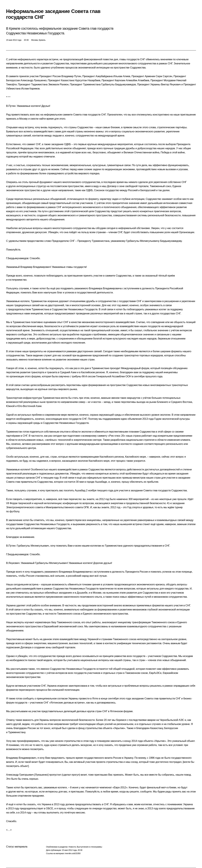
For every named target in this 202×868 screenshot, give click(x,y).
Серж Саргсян (164, 76)
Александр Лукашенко (34, 80)
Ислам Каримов (30, 89)
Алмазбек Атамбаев (138, 80)
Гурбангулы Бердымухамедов (118, 84)
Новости (72, 847)
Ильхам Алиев (122, 76)
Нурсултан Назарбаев (88, 80)
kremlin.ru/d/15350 (73, 853)
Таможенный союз (160, 186)
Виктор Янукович (171, 84)
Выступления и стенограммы (89, 847)
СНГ (143, 59)
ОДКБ (67, 144)
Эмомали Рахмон (58, 84)
